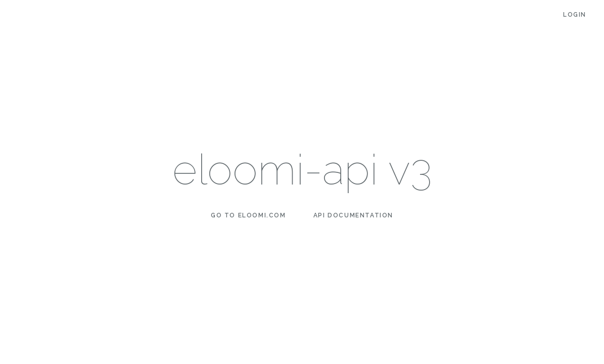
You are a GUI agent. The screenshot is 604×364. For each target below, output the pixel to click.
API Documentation (353, 215)
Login (575, 15)
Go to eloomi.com (248, 215)
